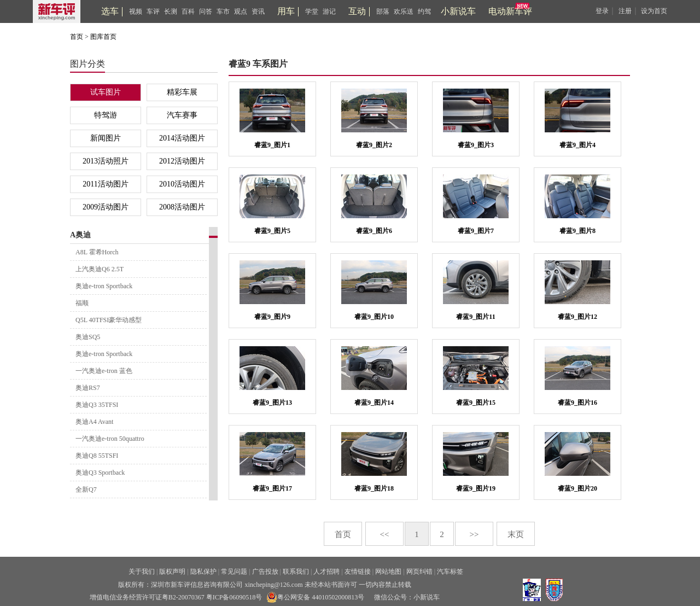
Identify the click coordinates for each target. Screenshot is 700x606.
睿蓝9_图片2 (374, 145)
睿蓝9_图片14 (374, 403)
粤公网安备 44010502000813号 (315, 597)
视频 (136, 11)
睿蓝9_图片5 (272, 231)
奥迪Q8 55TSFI (97, 456)
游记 (329, 11)
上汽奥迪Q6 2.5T (100, 269)
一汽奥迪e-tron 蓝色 (104, 371)
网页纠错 (419, 572)
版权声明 (172, 572)
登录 (602, 11)
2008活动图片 (182, 207)
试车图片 (106, 92)
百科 (188, 11)
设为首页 (654, 11)
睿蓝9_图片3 (476, 145)
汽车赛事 (182, 115)
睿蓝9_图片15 (476, 403)
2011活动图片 (105, 184)
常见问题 (234, 572)
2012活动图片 (182, 161)
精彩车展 (182, 92)
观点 (241, 11)
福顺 (82, 303)
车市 (223, 11)
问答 (206, 11)
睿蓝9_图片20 (577, 488)
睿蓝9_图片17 (272, 488)
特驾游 (106, 115)
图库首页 (103, 37)
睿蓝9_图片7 (476, 231)
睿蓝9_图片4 (577, 145)
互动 (357, 11)
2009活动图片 (106, 207)
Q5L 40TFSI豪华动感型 (109, 320)
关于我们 (142, 572)
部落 (383, 11)
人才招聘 (326, 572)
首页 (77, 37)
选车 (110, 11)
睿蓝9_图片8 (577, 231)
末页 (516, 534)
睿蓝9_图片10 (374, 317)
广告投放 (265, 572)
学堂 (312, 11)
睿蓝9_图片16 (577, 403)
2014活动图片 (182, 138)
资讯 (258, 11)
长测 (171, 11)
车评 (153, 11)
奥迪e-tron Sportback (104, 286)
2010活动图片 (182, 184)
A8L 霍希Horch (97, 252)
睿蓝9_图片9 (272, 317)
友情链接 (358, 572)
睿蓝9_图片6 (374, 231)
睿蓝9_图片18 (374, 488)
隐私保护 (203, 572)
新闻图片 (106, 138)
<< (385, 534)
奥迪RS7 (88, 388)
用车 (286, 11)
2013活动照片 (106, 161)
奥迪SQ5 (88, 337)
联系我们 (296, 572)
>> (474, 534)
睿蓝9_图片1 (272, 145)
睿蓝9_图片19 (476, 488)
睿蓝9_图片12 (577, 317)
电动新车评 (510, 11)
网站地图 (388, 572)
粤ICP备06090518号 (234, 597)
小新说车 (458, 11)
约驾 (424, 11)
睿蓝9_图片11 (476, 317)
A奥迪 (80, 235)
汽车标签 (450, 572)
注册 (625, 11)
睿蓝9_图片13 (272, 403)
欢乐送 (404, 11)
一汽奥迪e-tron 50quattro (110, 439)
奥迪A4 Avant (94, 422)
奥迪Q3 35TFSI (97, 405)
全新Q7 (86, 490)
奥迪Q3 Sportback (100, 473)
